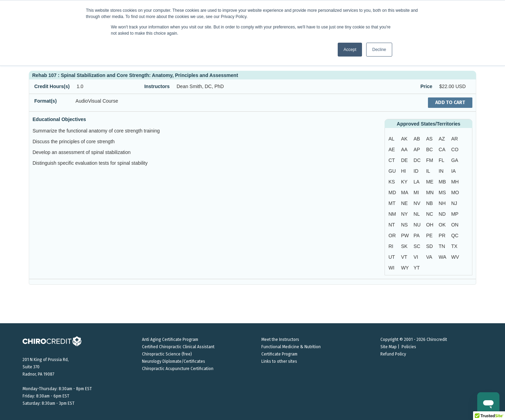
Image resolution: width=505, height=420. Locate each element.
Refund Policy (393, 354)
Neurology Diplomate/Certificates (174, 361)
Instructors (157, 86)
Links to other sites (279, 361)
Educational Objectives (59, 119)
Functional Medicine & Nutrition (291, 347)
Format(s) (46, 101)
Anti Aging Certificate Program (170, 340)
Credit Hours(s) (52, 86)
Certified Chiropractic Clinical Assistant (178, 347)
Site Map (389, 347)
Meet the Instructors (280, 340)
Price (426, 86)
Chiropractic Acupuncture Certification (178, 369)
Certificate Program (279, 354)
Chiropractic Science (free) (167, 354)
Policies (409, 347)
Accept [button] (350, 50)
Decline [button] (379, 50)
